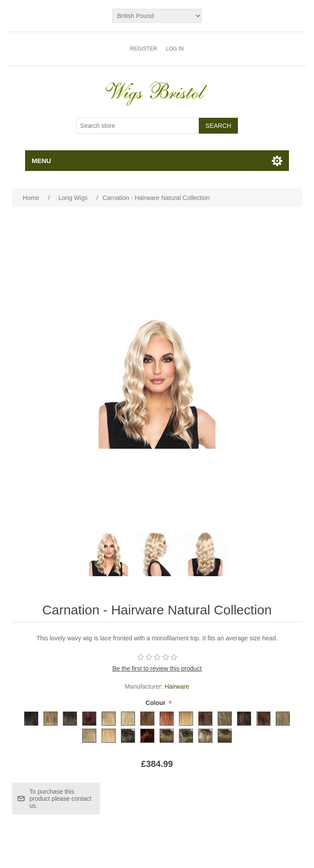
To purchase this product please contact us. (60, 799)
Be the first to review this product (157, 668)
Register (144, 49)
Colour (156, 703)
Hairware (177, 686)
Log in (175, 49)
